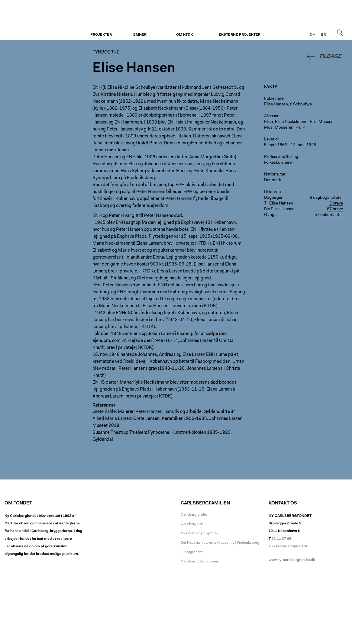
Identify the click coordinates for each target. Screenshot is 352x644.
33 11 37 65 (281, 539)
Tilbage (330, 56)
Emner (140, 35)
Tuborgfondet (192, 552)
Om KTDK (184, 35)
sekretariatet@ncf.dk (290, 546)
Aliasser (271, 116)
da (313, 35)
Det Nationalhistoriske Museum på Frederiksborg (220, 543)
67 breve (335, 209)
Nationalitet (275, 175)
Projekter (101, 35)
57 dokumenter (329, 215)
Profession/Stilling (281, 157)
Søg (340, 32)
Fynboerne (42, 20)
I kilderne (272, 192)
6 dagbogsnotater (326, 198)
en (324, 35)
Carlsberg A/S (192, 524)
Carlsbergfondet (194, 515)
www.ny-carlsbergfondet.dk (292, 560)
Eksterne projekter (240, 35)
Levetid (271, 140)
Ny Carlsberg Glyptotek (200, 533)
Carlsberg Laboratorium (200, 562)
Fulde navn (274, 99)
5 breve (336, 204)
